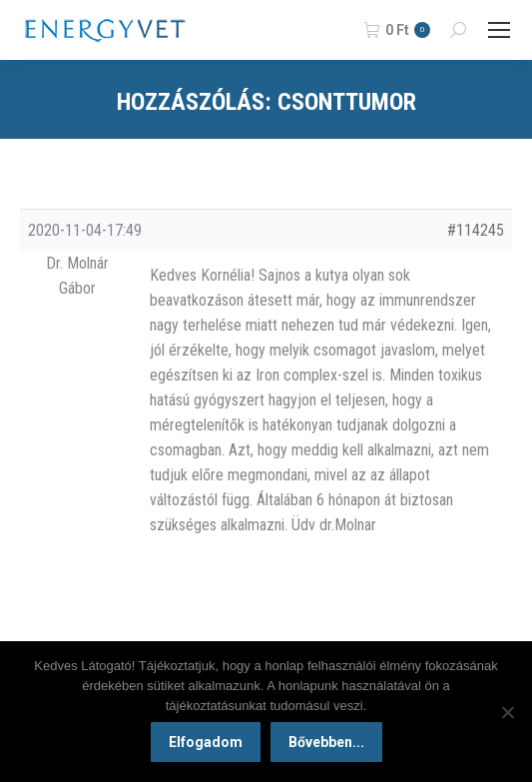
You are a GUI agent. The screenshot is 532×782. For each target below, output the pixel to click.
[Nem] (507, 712)
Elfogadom (206, 742)
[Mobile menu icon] (499, 30)
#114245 (476, 230)
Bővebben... (326, 742)
